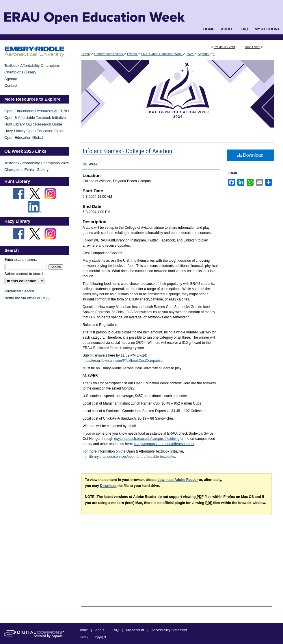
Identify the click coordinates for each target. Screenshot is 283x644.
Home (86, 54)
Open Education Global (24, 138)
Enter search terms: (21, 260)
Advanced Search (19, 291)
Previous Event (224, 47)
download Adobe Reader (178, 480)
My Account (135, 630)
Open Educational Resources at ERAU (37, 111)
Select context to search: (25, 274)
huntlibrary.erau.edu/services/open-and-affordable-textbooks (129, 457)
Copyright (100, 637)
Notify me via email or (27, 298)
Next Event (253, 47)
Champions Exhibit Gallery (26, 170)
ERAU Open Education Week (162, 54)
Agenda (204, 54)
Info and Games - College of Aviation (127, 151)
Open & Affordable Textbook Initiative (35, 118)
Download (251, 155)
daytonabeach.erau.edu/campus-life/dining (147, 439)
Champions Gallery (20, 72)
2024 (191, 54)
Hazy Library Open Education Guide (34, 131)
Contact (11, 85)
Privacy (83, 637)
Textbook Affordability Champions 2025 (37, 163)
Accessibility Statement (169, 630)
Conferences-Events (109, 54)
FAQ (115, 630)
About (100, 630)
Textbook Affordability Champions (32, 65)
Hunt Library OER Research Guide (33, 124)
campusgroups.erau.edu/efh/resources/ (164, 444)
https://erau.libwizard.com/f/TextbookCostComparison (123, 361)
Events (132, 54)
